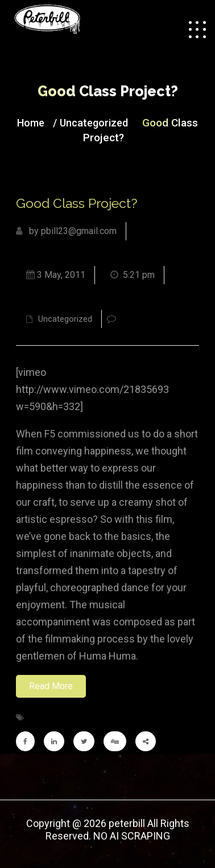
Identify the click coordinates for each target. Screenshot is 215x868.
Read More (51, 686)
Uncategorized (94, 123)
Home (31, 123)
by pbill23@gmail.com (66, 231)
